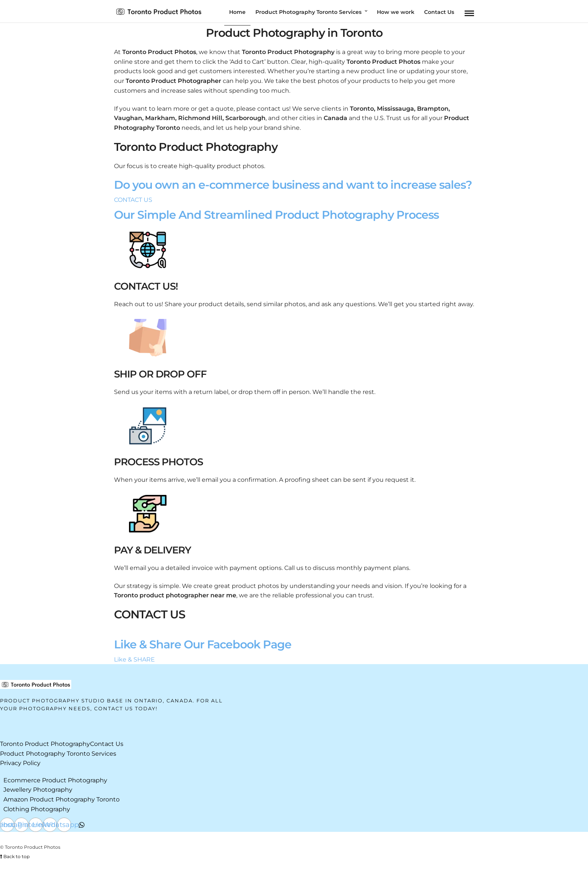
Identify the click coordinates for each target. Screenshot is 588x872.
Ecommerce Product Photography (55, 780)
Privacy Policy (20, 763)
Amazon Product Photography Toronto (61, 799)
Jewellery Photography (38, 790)
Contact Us (107, 744)
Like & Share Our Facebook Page (203, 644)
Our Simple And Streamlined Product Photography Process (276, 215)
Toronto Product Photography (45, 744)
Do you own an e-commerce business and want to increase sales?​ (293, 185)
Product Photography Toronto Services (58, 754)
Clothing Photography (37, 809)
